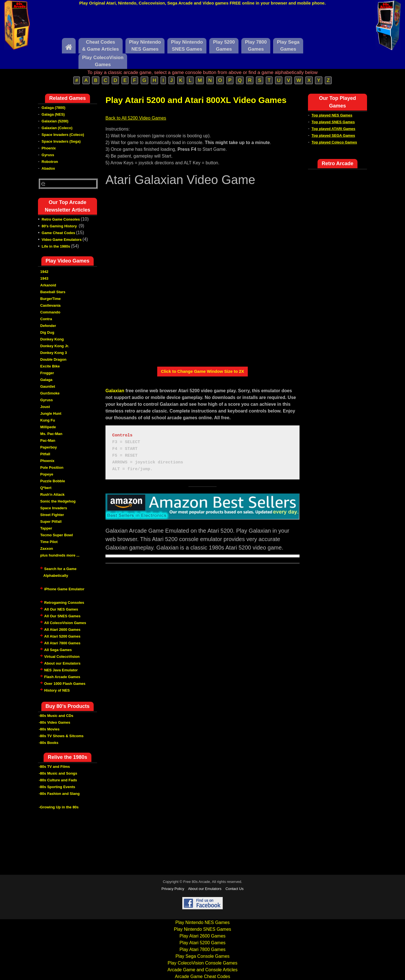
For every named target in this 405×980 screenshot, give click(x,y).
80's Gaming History (60, 226)
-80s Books (49, 743)
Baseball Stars (53, 292)
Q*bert (46, 488)
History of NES (57, 690)
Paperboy (49, 447)
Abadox (48, 168)
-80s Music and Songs (58, 773)
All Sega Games (58, 650)
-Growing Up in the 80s (59, 807)
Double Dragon (53, 359)
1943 (44, 278)
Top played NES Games (332, 115)
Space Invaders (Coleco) (63, 135)
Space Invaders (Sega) (61, 141)
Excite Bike (50, 366)
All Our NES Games (61, 609)
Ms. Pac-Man (51, 434)
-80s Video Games (55, 722)
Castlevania (50, 305)
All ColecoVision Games (65, 623)
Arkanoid (48, 285)
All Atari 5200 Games (62, 636)
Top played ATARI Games (334, 129)
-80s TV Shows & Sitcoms (61, 736)
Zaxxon (47, 549)
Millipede (48, 427)
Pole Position (52, 467)
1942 (44, 272)
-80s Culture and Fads (58, 780)
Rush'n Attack (52, 495)
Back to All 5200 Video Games (136, 118)
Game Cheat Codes (58, 233)
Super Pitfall (51, 522)
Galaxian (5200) (55, 121)
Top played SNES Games (333, 122)
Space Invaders (54, 508)
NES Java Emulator (61, 670)
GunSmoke (50, 393)
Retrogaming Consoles (64, 603)
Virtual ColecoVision (62, 657)
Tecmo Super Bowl (57, 535)
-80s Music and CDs (56, 716)
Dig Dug (47, 332)
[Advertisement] (202, 23)
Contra (46, 319)
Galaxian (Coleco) (57, 128)
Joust (45, 407)
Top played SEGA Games (333, 135)
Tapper (46, 528)
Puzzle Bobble (53, 481)
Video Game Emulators (62, 240)
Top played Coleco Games (334, 142)
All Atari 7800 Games (62, 643)
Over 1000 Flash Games (65, 684)
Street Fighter (52, 515)
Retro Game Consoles (61, 219)
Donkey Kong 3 (54, 353)
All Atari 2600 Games (62, 630)
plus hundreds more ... (60, 555)
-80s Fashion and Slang (59, 794)
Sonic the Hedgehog (58, 501)
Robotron (50, 162)
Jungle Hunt (51, 413)
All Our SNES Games (62, 616)
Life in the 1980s (56, 246)
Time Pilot (49, 542)
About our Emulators (62, 663)
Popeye (47, 474)
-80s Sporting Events (57, 787)
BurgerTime (50, 299)
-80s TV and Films (54, 767)
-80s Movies (49, 729)
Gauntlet (48, 386)
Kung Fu (48, 420)
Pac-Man (48, 440)
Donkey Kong (52, 339)
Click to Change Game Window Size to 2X (202, 371)
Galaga (46, 380)
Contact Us (235, 889)
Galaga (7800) (54, 108)
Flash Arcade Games (62, 677)
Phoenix (49, 148)
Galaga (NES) (53, 114)
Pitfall (45, 454)
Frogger (47, 373)
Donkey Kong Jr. (55, 346)
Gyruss (48, 155)
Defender (48, 326)
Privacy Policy (173, 889)
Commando (50, 312)
